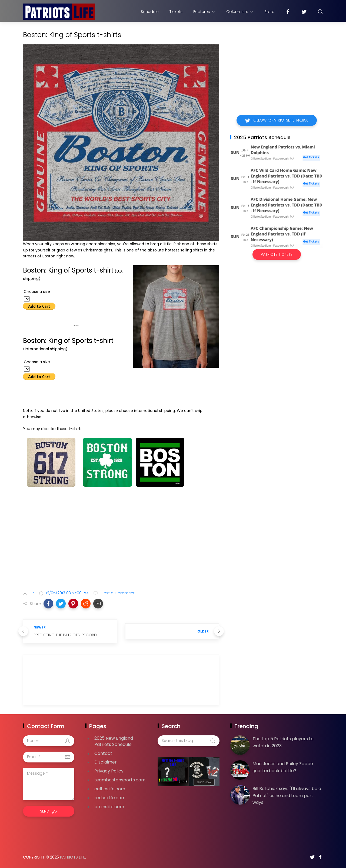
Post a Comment (117, 593)
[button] (48, 604)
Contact (103, 753)
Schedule (150, 12)
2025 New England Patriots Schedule (114, 741)
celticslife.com (110, 789)
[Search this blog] (188, 741)
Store (269, 12)
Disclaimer (106, 762)
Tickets (176, 12)
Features (204, 12)
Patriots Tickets (277, 254)
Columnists (240, 12)
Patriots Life (73, 857)
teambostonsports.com (120, 780)
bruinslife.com (109, 807)
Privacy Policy (109, 771)
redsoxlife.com (110, 798)
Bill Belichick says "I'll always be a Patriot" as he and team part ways (287, 795)
